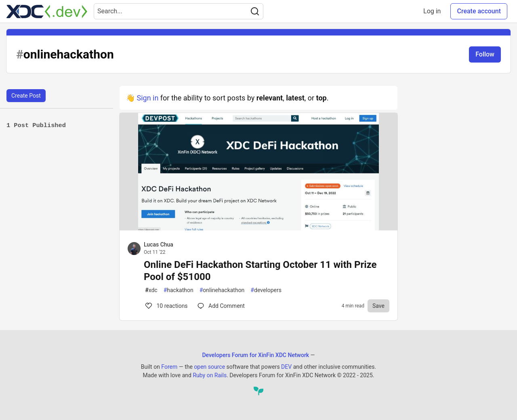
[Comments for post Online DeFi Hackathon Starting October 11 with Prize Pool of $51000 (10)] (221, 306)
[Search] (255, 11)
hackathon (179, 290)
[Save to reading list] (378, 306)
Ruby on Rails (210, 375)
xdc (151, 290)
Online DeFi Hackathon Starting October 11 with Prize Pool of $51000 (260, 271)
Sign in (147, 98)
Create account (479, 11)
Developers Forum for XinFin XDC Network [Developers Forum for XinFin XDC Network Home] (255, 355)
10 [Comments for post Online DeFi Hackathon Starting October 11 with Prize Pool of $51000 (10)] (166, 306)
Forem (169, 367)
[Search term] (179, 11)
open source (209, 367)
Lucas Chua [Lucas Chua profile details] (159, 244)
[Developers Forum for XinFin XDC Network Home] (47, 11)
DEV (286, 367)
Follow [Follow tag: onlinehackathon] (485, 54)
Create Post (26, 96)
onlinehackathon (222, 290)
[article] (258, 228)
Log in (432, 11)
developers (266, 290)
